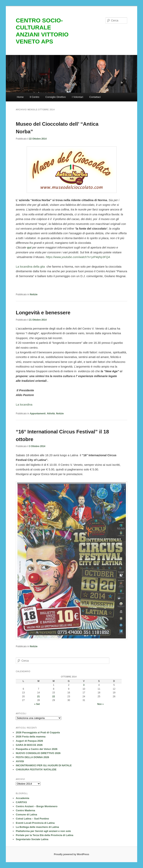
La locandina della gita (30, 266)
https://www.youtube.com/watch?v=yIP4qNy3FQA (78, 257)
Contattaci (95, 97)
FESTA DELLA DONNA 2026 (32, 757)
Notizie (34, 294)
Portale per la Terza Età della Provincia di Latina (44, 835)
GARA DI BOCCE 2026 (29, 745)
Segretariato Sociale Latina (32, 839)
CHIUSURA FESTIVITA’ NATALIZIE (36, 769)
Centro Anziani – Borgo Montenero (37, 806)
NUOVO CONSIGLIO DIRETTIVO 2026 (38, 753)
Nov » (100, 704)
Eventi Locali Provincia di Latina (35, 823)
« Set (37, 704)
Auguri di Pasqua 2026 (29, 741)
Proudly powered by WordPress (71, 854)
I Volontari (78, 97)
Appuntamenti (38, 414)
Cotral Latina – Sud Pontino (32, 819)
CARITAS (21, 802)
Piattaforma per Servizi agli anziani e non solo (43, 831)
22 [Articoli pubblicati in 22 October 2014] (54, 697)
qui (29, 247)
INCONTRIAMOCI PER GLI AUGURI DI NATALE (44, 765)
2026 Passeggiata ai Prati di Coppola (38, 732)
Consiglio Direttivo (56, 97)
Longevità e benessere (43, 313)
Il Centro (35, 97)
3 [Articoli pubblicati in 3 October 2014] (84, 685)
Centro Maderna (25, 810)
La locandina (24, 404)
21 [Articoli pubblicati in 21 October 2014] (38, 697)
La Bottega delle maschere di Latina (37, 827)
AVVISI (20, 761)
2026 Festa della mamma (31, 737)
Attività (51, 414)
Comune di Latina (26, 815)
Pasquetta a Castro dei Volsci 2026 (37, 749)
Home (20, 97)
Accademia (22, 798)
